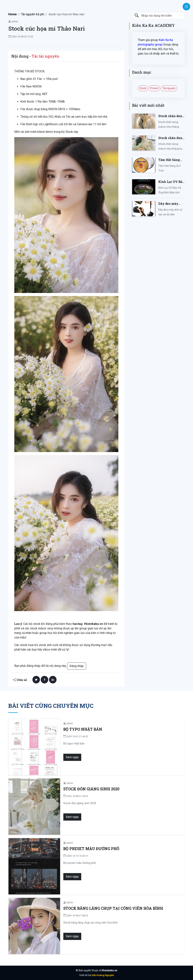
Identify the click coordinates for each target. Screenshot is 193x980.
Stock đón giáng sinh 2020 (91, 789)
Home (13, 14)
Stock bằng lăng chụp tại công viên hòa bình (113, 908)
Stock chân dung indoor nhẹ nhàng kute (171, 138)
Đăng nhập (77, 666)
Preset (154, 88)
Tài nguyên (169, 88)
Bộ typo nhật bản (83, 729)
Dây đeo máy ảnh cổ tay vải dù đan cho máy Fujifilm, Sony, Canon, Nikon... (171, 204)
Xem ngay (72, 757)
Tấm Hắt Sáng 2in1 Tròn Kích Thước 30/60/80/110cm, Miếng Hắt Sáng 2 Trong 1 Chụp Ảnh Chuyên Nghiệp (171, 160)
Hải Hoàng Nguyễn (103, 975)
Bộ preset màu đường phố (91, 849)
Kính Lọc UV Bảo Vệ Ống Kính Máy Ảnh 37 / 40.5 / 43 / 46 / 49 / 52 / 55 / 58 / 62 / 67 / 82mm (171, 182)
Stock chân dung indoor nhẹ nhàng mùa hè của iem (171, 116)
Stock (143, 88)
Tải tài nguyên (46, 56)
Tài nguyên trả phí (33, 14)
